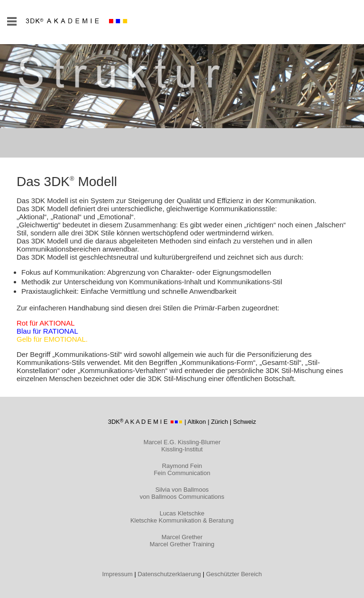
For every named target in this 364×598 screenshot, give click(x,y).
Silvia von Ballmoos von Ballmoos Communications (182, 493)
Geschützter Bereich (234, 574)
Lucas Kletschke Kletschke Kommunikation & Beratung (182, 517)
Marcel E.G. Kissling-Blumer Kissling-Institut (182, 446)
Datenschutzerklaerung (169, 574)
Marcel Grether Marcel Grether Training (182, 541)
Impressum (118, 574)
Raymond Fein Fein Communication (182, 469)
